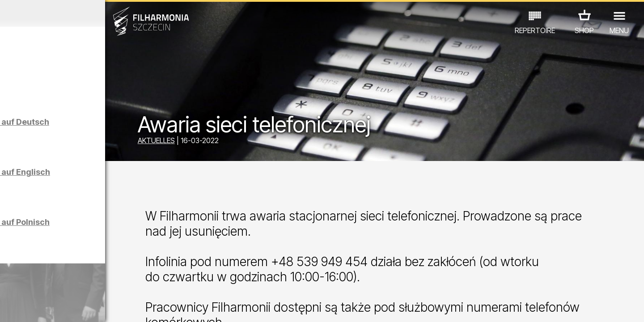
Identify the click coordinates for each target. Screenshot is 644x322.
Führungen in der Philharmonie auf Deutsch (104, 134)
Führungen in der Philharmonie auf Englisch (105, 184)
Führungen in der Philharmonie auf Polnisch (104, 234)
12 (153, 307)
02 (23, 307)
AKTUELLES (214, 142)
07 (88, 307)
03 (36, 307)
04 (49, 307)
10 (127, 307)
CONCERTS (41, 270)
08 (101, 307)
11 (140, 307)
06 (75, 307)
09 (114, 307)
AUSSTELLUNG (117, 270)
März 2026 (84, 13)
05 (62, 307)
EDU (76, 270)
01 (10, 307)
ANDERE (81, 283)
